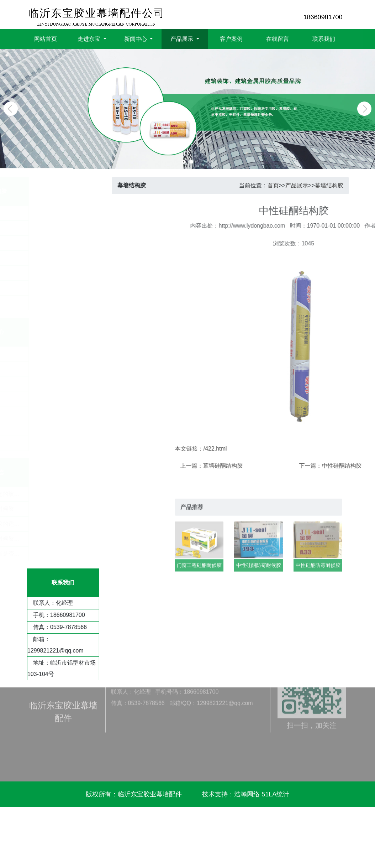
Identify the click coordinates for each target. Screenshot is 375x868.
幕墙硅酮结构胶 (290, 466)
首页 (282, 185)
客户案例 (231, 38)
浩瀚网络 (247, 794)
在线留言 (278, 38)
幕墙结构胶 (338, 185)
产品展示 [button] (183, 38)
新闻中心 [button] (136, 38)
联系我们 (324, 38)
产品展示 (306, 185)
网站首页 (46, 38)
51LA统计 (275, 794)
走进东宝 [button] (90, 38)
